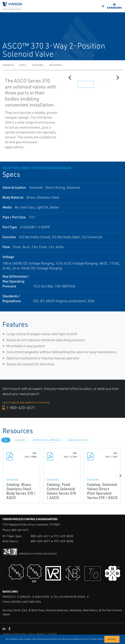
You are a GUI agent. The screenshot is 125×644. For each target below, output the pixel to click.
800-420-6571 (20, 530)
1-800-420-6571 (19, 408)
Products (9, 597)
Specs (23, 65)
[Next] (117, 78)
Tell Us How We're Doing (69, 597)
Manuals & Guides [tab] (78, 440)
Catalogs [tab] (20, 440)
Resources (56, 65)
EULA (31, 634)
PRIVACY (41, 634)
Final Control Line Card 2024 (22, 602)
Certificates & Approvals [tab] (47, 440)
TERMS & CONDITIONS (14, 634)
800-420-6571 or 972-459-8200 (52, 536)
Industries (42, 597)
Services (25, 597)
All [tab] (6, 440)
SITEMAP (52, 634)
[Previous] (70, 78)
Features (38, 65)
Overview (8, 65)
